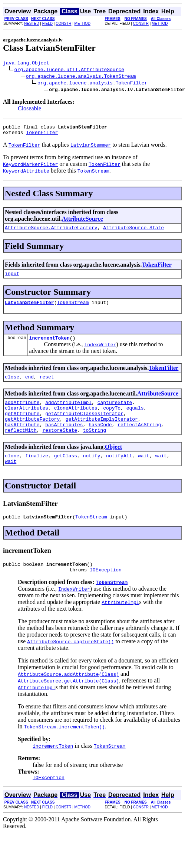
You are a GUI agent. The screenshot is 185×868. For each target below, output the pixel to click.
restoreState (60, 445)
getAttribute (22, 425)
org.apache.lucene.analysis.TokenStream (81, 77)
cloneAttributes (76, 419)
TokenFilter (42, 136)
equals (135, 419)
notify (92, 472)
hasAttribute (22, 439)
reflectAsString (139, 439)
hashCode (100, 439)
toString (95, 445)
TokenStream (73, 309)
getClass (66, 472)
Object (113, 462)
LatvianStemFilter (29, 309)
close (12, 385)
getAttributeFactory (32, 432)
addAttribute (22, 412)
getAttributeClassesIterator (84, 425)
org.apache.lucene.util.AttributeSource (69, 70)
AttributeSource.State (133, 232)
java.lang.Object (26, 64)
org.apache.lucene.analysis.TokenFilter (92, 84)
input (12, 279)
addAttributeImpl (68, 412)
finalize (37, 472)
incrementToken (49, 345)
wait (144, 472)
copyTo (112, 419)
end (29, 385)
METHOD (82, 24)
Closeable (29, 109)
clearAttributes (27, 419)
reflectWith (21, 445)
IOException (106, 591)
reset (47, 385)
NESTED (32, 24)
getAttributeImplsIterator (102, 432)
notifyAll (119, 472)
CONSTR (63, 24)
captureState (115, 412)
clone (12, 472)
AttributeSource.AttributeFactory (51, 232)
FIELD (47, 24)
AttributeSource (82, 222)
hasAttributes (64, 439)
